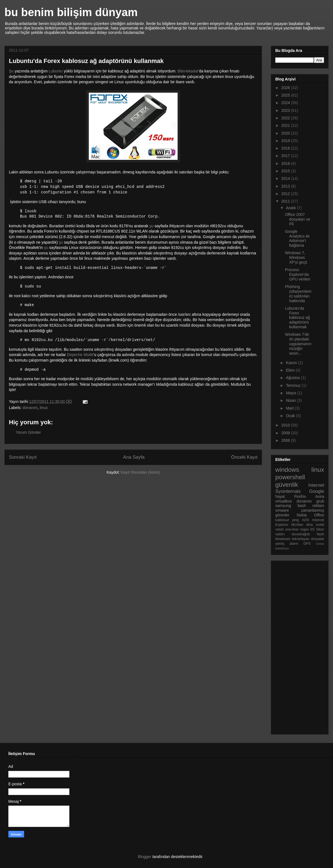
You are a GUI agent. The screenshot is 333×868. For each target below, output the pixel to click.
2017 (286, 156)
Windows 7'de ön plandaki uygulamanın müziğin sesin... (298, 344)
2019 (286, 141)
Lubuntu (56, 71)
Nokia (302, 515)
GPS (307, 544)
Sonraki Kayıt (23, 457)
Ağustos (293, 378)
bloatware (283, 539)
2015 (286, 171)
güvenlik (287, 485)
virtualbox (284, 501)
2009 (286, 433)
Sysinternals (288, 491)
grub (320, 501)
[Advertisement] (297, 646)
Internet (316, 485)
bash (302, 506)
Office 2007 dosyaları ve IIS (297, 219)
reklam (318, 506)
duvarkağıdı (301, 534)
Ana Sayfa (134, 457)
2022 (286, 118)
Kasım (292, 363)
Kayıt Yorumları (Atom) (140, 472)
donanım (30, 408)
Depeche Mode (80, 355)
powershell (290, 477)
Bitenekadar (188, 71)
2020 (286, 133)
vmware (282, 510)
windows (287, 470)
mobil (320, 525)
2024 (286, 103)
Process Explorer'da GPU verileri (297, 274)
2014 (286, 178)
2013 (286, 186)
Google (317, 491)
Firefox (300, 496)
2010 (286, 425)
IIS (312, 529)
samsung (283, 506)
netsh (280, 529)
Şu (11, 71)
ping (296, 520)
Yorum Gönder (28, 432)
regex (305, 529)
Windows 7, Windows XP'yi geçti (296, 258)
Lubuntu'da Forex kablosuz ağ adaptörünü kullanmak (297, 318)
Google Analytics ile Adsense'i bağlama (297, 238)
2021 (286, 125)
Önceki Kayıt (244, 457)
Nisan (291, 400)
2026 (286, 88)
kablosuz (282, 520)
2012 (286, 194)
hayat (280, 496)
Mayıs (292, 393)
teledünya (282, 548)
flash (320, 534)
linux (44, 408)
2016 (286, 163)
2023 (286, 110)
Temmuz (294, 385)
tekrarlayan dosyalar (308, 539)
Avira (320, 496)
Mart (290, 408)
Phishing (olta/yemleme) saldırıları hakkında (298, 294)
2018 (286, 148)
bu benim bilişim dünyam (71, 12)
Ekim (291, 370)
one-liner (292, 529)
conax (320, 544)
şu (151, 226)
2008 (286, 440)
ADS (306, 520)
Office (319, 515)
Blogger (145, 857)
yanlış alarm (287, 544)
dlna (309, 525)
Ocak (291, 416)
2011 (286, 201)
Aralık (291, 208)
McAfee (297, 525)
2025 (286, 95)
